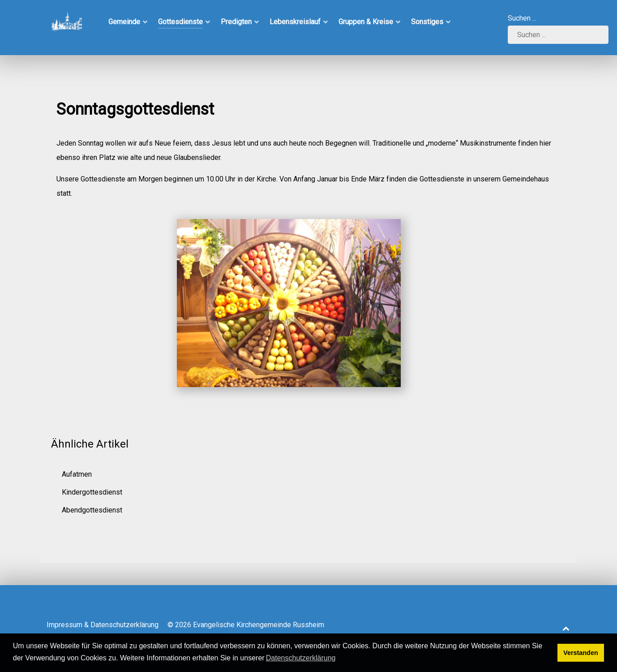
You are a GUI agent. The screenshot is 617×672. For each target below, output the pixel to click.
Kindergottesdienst (92, 492)
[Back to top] (566, 628)
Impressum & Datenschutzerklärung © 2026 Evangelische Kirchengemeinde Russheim (185, 625)
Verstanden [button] (581, 653)
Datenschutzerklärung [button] (301, 658)
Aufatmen (77, 474)
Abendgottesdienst (92, 510)
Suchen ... (522, 18)
